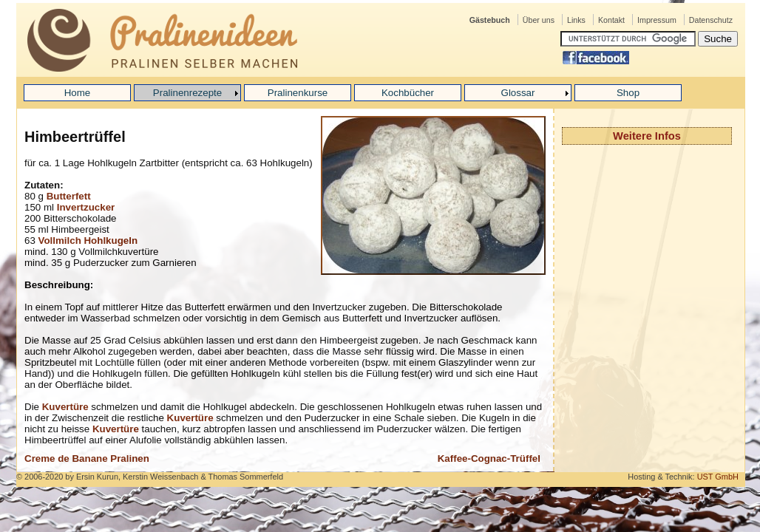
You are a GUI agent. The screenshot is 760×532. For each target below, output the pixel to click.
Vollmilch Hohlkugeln (88, 241)
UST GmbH (718, 477)
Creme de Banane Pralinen (87, 458)
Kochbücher (408, 93)
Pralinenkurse (298, 93)
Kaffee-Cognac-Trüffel (489, 458)
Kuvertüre (65, 407)
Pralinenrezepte (187, 93)
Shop (628, 93)
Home (78, 93)
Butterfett (69, 196)
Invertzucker (86, 207)
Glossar (518, 93)
